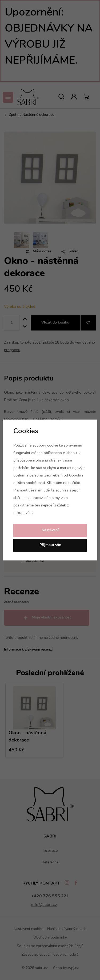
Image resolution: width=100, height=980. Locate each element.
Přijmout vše (50, 545)
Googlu (75, 476)
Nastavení (50, 530)
